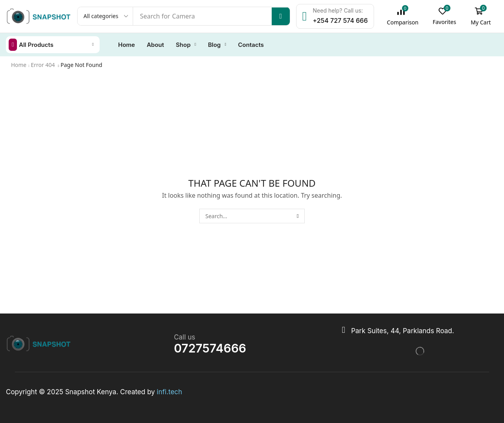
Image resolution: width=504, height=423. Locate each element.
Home (19, 64)
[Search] (282, 16)
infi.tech (170, 391)
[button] (404, 17)
